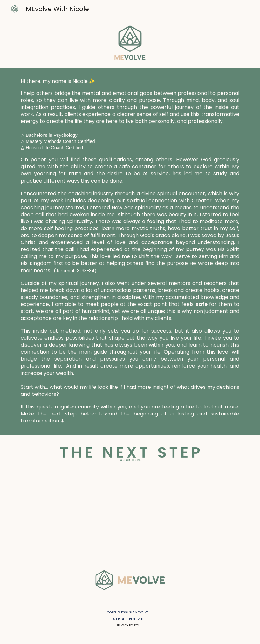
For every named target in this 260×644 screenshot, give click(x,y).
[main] (130, 251)
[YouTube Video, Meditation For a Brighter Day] (130, 516)
